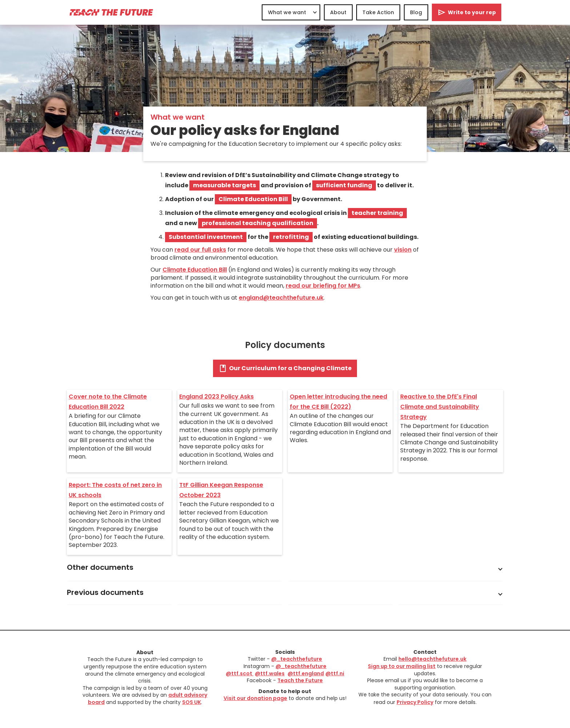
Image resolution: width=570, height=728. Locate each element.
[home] (111, 12)
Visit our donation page (255, 698)
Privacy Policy (415, 702)
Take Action (378, 12)
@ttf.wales (270, 673)
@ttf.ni (335, 673)
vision (403, 250)
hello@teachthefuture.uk (432, 659)
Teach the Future (300, 680)
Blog (416, 12)
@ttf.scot (240, 673)
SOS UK (192, 702)
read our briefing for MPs (323, 286)
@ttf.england (306, 673)
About (338, 12)
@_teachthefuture (297, 659)
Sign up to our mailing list (402, 666)
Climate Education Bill (195, 270)
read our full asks (200, 250)
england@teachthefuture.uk (281, 298)
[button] (291, 12)
